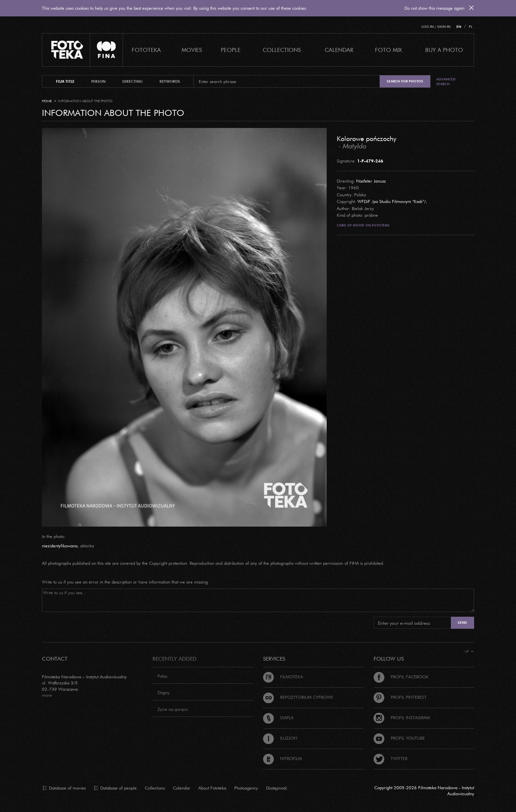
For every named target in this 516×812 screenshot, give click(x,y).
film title (65, 81)
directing (133, 81)
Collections (155, 788)
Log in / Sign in (436, 27)
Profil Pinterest (400, 697)
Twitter (391, 758)
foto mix (388, 50)
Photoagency (246, 788)
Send (462, 623)
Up (469, 651)
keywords (170, 81)
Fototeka (146, 50)
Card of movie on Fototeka (363, 225)
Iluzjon (280, 738)
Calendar (182, 788)
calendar (339, 50)
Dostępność (277, 788)
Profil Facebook (401, 677)
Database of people (115, 788)
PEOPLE (231, 50)
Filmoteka (283, 677)
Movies (192, 50)
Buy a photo (444, 50)
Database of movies (64, 788)
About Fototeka (212, 788)
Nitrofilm (282, 758)
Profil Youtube (399, 738)
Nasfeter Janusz (371, 181)
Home (47, 101)
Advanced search (446, 82)
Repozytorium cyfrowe (298, 697)
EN (459, 27)
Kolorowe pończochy (367, 138)
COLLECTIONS (282, 50)
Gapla (278, 718)
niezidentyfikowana (60, 546)
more (47, 695)
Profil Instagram (402, 718)
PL (471, 27)
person (98, 81)
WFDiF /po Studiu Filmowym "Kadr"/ (392, 201)
